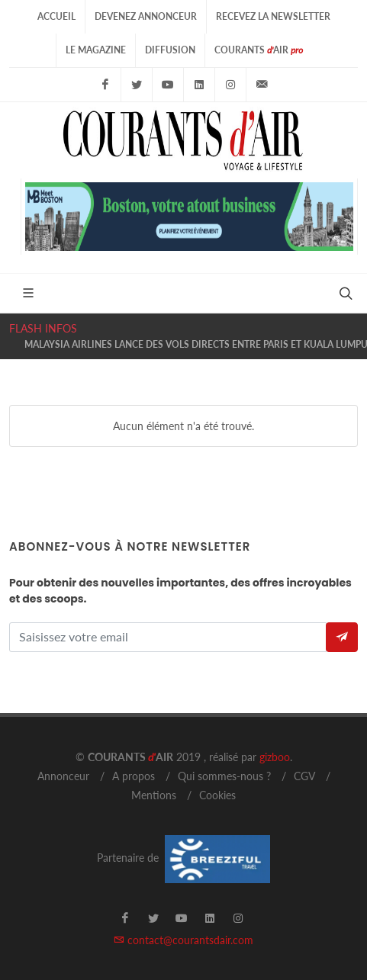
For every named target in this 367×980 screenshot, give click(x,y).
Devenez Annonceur (146, 16)
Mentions (154, 795)
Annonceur (63, 776)
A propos (134, 776)
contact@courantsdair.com (183, 940)
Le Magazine (96, 50)
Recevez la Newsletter (273, 16)
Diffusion (170, 50)
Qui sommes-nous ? (224, 776)
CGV (304, 776)
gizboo (275, 757)
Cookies (217, 795)
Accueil (56, 16)
